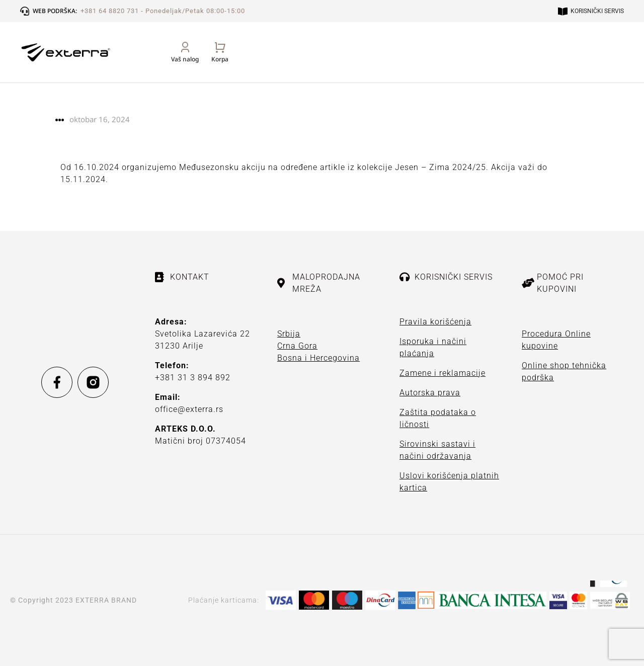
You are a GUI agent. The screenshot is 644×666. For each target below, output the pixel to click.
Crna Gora (297, 346)
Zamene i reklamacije (442, 373)
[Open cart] (615, 63)
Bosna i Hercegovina (318, 358)
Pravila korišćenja (435, 322)
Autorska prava (430, 393)
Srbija (289, 334)
